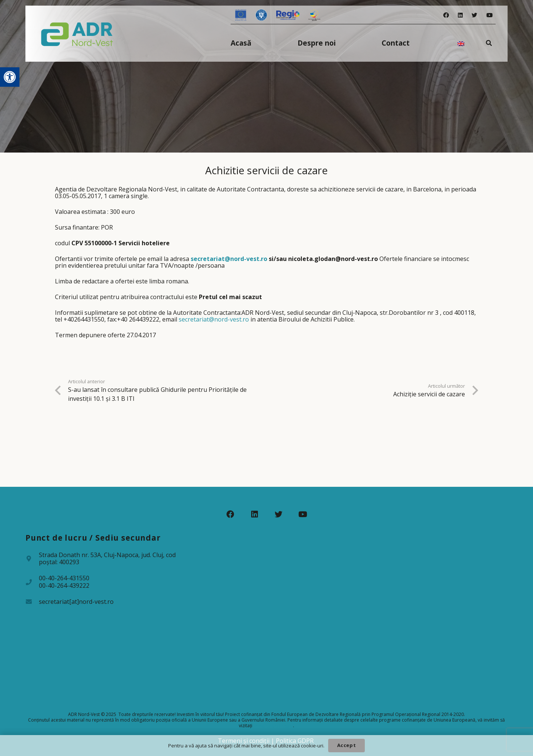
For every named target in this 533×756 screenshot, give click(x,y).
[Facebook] (446, 15)
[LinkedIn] (460, 15)
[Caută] (489, 43)
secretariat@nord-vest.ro (229, 259)
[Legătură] (77, 34)
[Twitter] (475, 15)
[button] (10, 77)
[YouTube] (489, 15)
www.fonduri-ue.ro (273, 726)
